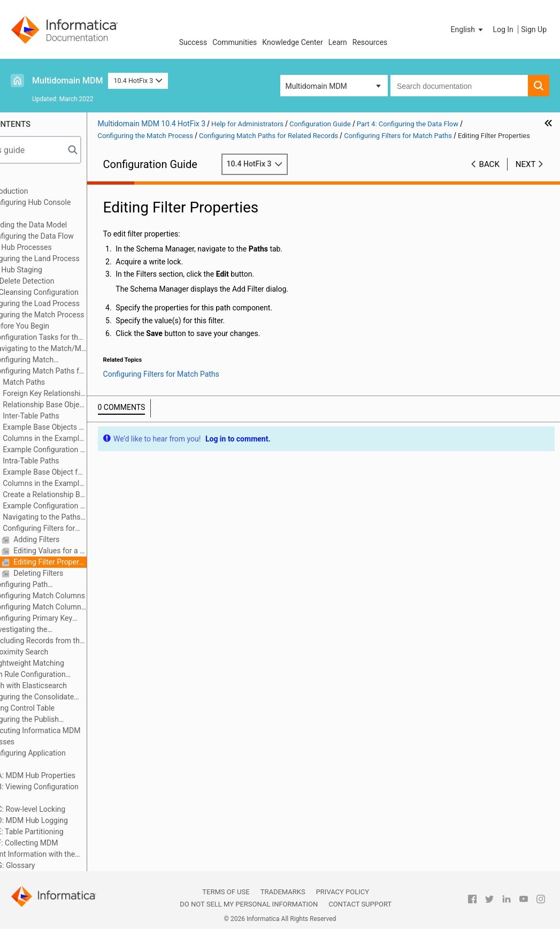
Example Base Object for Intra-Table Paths (97, 472)
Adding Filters (89, 539)
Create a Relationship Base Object (97, 494)
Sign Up (534, 29)
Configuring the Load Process (83, 303)
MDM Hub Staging (64, 270)
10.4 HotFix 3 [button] (138, 81)
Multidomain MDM (67, 81)
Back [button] (489, 175)
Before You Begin (73, 326)
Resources (370, 42)
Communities (235, 42)
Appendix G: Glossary (53, 865)
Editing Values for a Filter (103, 551)
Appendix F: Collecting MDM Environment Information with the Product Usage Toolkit (73, 849)
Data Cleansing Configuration (83, 292)
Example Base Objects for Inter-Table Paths (97, 427)
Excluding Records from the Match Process (92, 641)
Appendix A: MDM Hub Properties (73, 775)
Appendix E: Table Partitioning (67, 832)
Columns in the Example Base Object (97, 483)
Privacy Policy (343, 892)
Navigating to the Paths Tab (89, 518)
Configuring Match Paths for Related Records (87, 372)
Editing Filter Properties (103, 562)
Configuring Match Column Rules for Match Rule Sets (84, 608)
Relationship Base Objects (97, 405)
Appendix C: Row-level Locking (68, 809)
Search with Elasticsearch (77, 686)
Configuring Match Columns (91, 596)
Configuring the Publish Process (68, 720)
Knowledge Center (292, 42)
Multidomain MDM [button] (316, 86)
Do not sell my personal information (249, 904)
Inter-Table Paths (84, 416)
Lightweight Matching (81, 663)
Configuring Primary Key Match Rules (80, 619)
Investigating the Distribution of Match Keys (78, 630)
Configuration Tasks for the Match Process (85, 338)
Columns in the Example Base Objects (97, 438)
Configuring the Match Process (86, 315)
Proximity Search (73, 652)
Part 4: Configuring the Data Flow (72, 236)
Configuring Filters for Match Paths (86, 529)
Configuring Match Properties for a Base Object (80, 360)
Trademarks (283, 892)
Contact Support (360, 904)
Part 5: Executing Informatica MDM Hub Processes (76, 736)
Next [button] (526, 175)
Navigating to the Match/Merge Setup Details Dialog (92, 348)
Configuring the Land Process (83, 258)
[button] (468, 29)
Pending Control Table (71, 708)
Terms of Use (226, 892)
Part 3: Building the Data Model (69, 225)
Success (193, 42)
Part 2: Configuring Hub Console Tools (71, 208)
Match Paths (76, 382)
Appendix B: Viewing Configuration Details (75, 792)
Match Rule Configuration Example (71, 675)
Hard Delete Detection (71, 281)
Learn (338, 42)
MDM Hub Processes (69, 247)
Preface (30, 180)
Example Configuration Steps (97, 450)
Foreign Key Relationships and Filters (97, 393)
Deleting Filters (91, 573)
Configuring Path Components (68, 585)
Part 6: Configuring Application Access (68, 759)
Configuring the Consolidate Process (75, 698)
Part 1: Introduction (50, 191)
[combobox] (459, 86)
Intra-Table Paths (84, 461)
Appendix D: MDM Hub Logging (70, 820)
